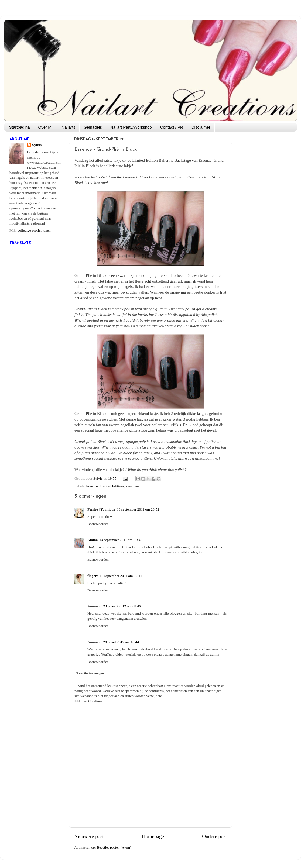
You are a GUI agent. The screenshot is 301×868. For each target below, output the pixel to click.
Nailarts (68, 127)
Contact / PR (172, 127)
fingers (93, 576)
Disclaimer (201, 127)
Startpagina (20, 127)
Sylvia (37, 145)
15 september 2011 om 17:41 (121, 576)
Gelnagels (93, 127)
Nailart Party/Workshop (131, 127)
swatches (133, 486)
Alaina (93, 540)
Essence (92, 486)
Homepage (153, 836)
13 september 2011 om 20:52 (138, 509)
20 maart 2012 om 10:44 (121, 642)
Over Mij (46, 127)
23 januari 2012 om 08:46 (122, 606)
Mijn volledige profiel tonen (30, 230)
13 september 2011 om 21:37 (120, 540)
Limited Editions (112, 486)
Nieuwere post (89, 836)
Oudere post (214, 836)
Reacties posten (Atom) (114, 847)
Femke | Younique (101, 509)
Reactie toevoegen (90, 673)
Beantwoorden (98, 524)
